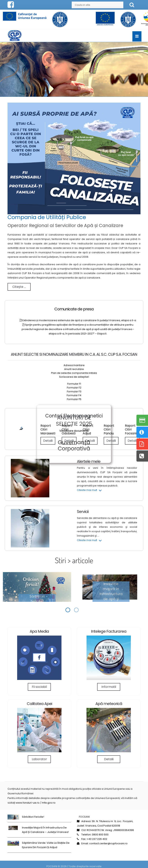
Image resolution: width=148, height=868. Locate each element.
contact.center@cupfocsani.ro (108, 843)
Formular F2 (74, 388)
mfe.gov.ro (49, 803)
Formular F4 (74, 395)
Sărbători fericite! (37, 599)
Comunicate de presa (74, 309)
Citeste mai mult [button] (87, 490)
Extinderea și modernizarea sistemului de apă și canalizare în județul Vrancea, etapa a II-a (79, 320)
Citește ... (19, 287)
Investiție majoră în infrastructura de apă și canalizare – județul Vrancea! (111, 599)
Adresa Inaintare (74, 365)
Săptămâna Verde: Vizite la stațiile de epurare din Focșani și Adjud (46, 845)
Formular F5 (74, 399)
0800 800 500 (100, 835)
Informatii (109, 687)
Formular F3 (74, 391)
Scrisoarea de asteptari (74, 377)
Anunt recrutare (74, 369)
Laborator (39, 759)
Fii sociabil (39, 687)
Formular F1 (74, 384)
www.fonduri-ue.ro (28, 803)
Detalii (132, 441)
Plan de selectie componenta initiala (74, 373)
